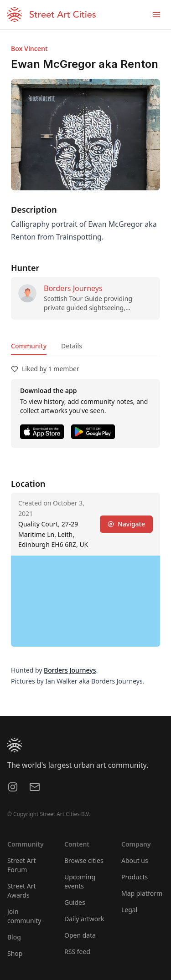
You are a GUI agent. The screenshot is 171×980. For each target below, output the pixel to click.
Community (29, 346)
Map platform (142, 893)
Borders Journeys (73, 288)
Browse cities (84, 860)
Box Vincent (29, 48)
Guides (75, 902)
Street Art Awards (22, 891)
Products (135, 877)
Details (72, 346)
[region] (85, 601)
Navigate (126, 524)
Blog (14, 937)
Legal (129, 910)
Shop (15, 953)
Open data (80, 935)
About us (135, 860)
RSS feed (77, 952)
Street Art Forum (22, 865)
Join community (24, 916)
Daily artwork (84, 919)
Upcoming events (80, 881)
